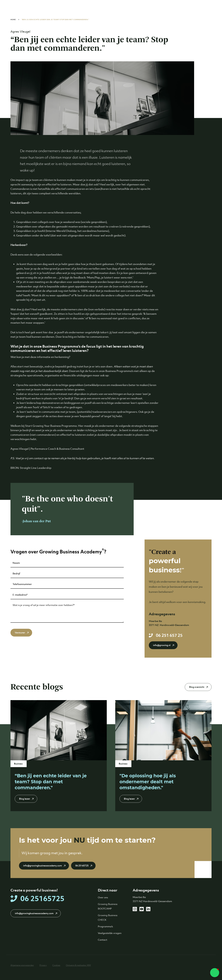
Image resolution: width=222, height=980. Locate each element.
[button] (215, 973)
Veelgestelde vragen (110, 933)
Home (13, 20)
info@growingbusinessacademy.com (43, 866)
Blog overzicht (197, 687)
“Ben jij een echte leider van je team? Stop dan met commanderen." (55, 20)
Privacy (43, 965)
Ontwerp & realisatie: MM (78, 965)
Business (19, 764)
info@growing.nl (162, 645)
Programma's (105, 926)
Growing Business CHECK (108, 918)
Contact (103, 940)
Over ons (103, 897)
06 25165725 (82, 866)
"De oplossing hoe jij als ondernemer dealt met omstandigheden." (148, 782)
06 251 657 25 (169, 635)
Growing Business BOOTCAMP (108, 906)
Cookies (56, 965)
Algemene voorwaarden (22, 965)
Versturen (20, 633)
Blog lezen (25, 799)
